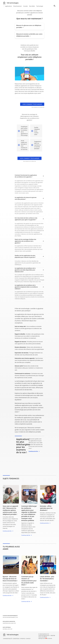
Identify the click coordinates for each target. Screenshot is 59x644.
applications (9, 6)
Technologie (40, 6)
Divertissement (17, 6)
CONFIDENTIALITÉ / (8, 639)
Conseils (25, 6)
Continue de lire (34, 451)
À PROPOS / (23, 639)
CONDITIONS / (16, 639)
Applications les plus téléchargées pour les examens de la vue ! (23, 446)
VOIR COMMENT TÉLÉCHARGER (32, 104)
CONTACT (28, 639)
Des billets (32, 6)
